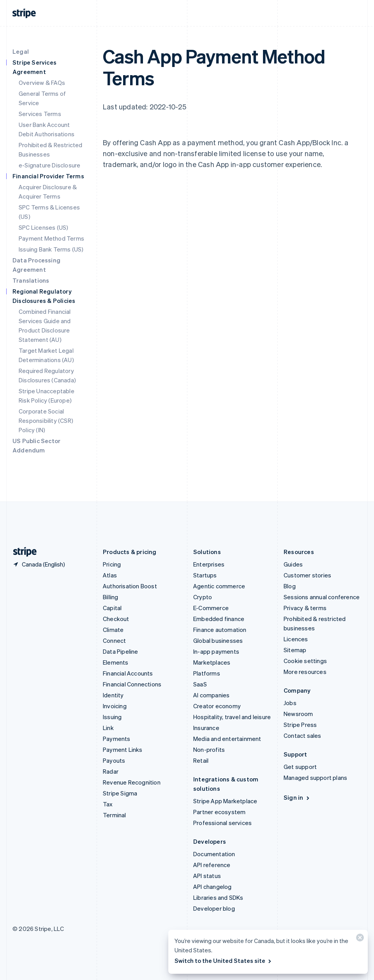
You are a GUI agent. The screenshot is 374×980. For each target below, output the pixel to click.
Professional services (222, 823)
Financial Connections (132, 684)
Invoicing (115, 706)
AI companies (211, 695)
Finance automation (220, 630)
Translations (31, 280)
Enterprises (209, 564)
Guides (293, 564)
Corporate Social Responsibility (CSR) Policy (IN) (46, 421)
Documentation (214, 854)
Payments (117, 739)
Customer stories (307, 575)
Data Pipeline (121, 651)
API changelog (213, 887)
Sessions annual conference (322, 597)
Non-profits (209, 750)
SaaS (200, 684)
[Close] (359, 939)
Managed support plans (315, 778)
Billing (110, 597)
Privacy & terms (305, 608)
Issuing (112, 717)
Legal (21, 51)
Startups (205, 575)
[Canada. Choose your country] (39, 564)
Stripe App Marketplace (225, 801)
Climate (113, 630)
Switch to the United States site (223, 961)
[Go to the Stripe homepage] (22, 552)
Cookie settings (305, 661)
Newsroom (298, 714)
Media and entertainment (227, 739)
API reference (212, 865)
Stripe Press (300, 725)
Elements (116, 662)
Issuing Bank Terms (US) (51, 249)
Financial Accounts (128, 673)
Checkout (116, 619)
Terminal (115, 815)
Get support (300, 767)
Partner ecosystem (219, 812)
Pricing (112, 564)
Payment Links (123, 750)
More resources (305, 672)
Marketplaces (212, 662)
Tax (108, 804)
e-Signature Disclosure (49, 165)
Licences (296, 639)
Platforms (207, 673)
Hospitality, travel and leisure (232, 717)
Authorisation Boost (130, 586)
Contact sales (303, 735)
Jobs (290, 703)
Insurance (206, 728)
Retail (201, 760)
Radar (111, 771)
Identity (113, 695)
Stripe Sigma (120, 793)
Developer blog (214, 908)
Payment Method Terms (51, 238)
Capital (112, 608)
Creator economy (217, 706)
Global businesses (218, 640)
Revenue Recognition (132, 782)
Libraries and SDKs (218, 897)
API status (207, 876)
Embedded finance (219, 619)
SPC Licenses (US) (43, 227)
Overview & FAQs (42, 83)
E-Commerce (211, 608)
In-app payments (216, 651)
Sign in (297, 797)
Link (108, 728)
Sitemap (295, 650)
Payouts (114, 760)
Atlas (110, 575)
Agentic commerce (219, 586)
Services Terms (40, 114)
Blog (290, 586)
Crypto (203, 597)
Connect (114, 640)
